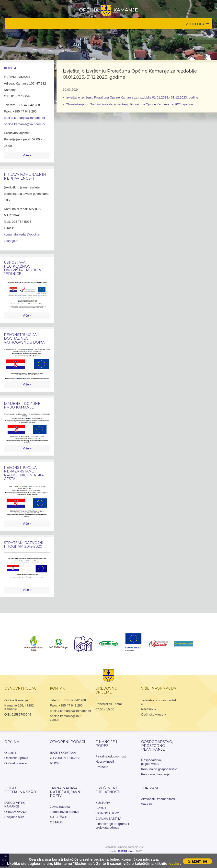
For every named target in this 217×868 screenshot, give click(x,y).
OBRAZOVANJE (16, 812)
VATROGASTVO (107, 813)
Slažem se (197, 861)
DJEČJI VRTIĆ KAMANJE (15, 805)
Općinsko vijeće (16, 763)
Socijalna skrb (14, 817)
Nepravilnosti (105, 762)
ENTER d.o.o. (126, 851)
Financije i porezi (106, 744)
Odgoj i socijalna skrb (20, 790)
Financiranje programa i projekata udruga (112, 826)
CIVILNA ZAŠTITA (108, 819)
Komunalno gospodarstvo (159, 769)
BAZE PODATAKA (63, 753)
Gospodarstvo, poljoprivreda (152, 762)
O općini (10, 753)
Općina (12, 742)
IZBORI (55, 763)
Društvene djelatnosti (108, 790)
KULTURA (103, 803)
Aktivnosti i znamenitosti (158, 799)
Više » (27, 155)
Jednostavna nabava (65, 812)
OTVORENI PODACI (68, 742)
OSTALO (56, 822)
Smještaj (147, 804)
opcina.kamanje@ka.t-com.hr (25, 124)
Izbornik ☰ (197, 24)
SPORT (101, 808)
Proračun (102, 767)
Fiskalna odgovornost (111, 756)
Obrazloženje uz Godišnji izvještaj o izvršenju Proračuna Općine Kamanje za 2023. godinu (129, 104)
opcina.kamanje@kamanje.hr (25, 118)
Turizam (150, 788)
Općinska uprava (16, 758)
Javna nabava (60, 807)
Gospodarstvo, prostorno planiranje (157, 746)
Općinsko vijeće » (154, 714)
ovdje (174, 863)
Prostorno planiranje (155, 774)
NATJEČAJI (58, 817)
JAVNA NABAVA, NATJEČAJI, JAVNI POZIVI (66, 792)
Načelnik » (149, 709)
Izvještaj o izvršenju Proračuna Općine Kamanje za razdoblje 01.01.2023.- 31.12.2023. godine (132, 97)
